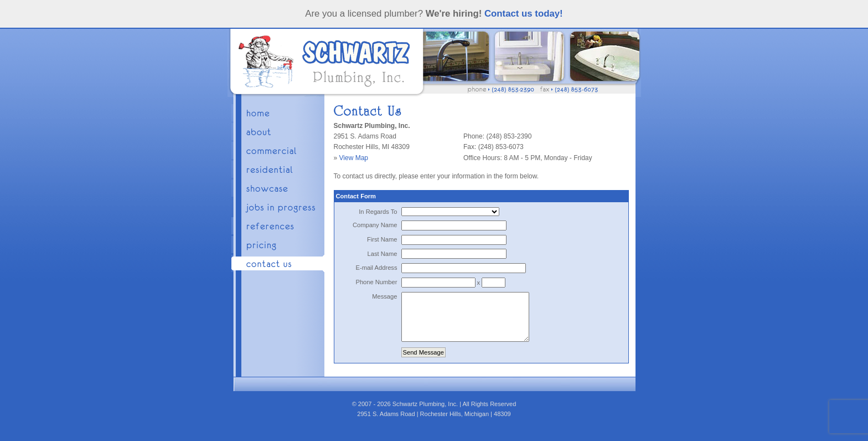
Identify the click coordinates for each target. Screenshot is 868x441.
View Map (354, 158)
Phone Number (376, 282)
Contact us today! (524, 14)
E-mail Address (376, 268)
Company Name (375, 225)
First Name (382, 239)
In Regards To (378, 212)
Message (384, 296)
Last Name (383, 254)
